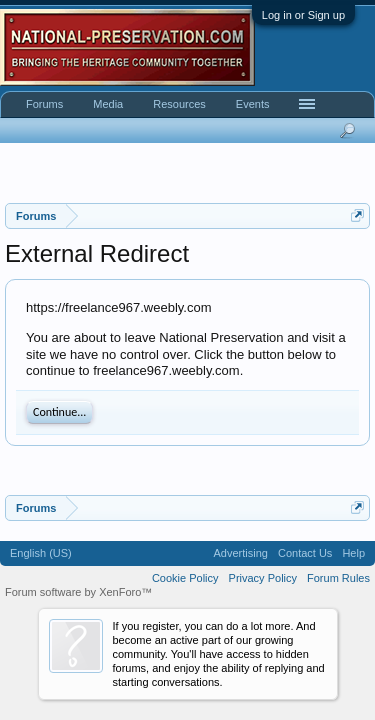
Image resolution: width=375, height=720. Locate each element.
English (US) (41, 553)
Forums (44, 104)
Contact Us (305, 553)
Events (253, 104)
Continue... (59, 412)
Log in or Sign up (303, 15)
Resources (179, 104)
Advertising (241, 553)
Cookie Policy (185, 578)
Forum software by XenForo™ (78, 592)
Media (108, 104)
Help (353, 553)
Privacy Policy (263, 578)
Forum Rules (338, 578)
